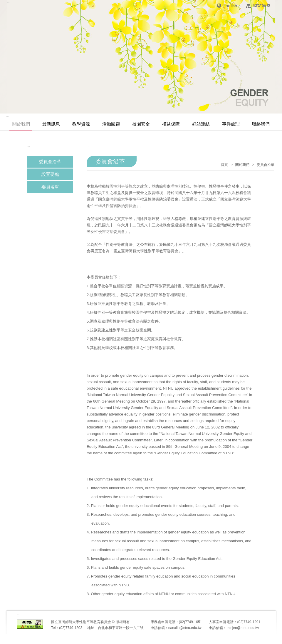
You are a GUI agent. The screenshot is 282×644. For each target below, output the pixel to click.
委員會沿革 (50, 162)
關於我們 (21, 124)
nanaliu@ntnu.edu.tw (185, 628)
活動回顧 (111, 124)
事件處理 (231, 124)
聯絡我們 (261, 124)
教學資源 (81, 124)
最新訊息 (51, 124)
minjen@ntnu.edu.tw (243, 628)
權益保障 (171, 124)
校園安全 (141, 124)
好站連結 (201, 124)
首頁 (224, 165)
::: (7, 117)
